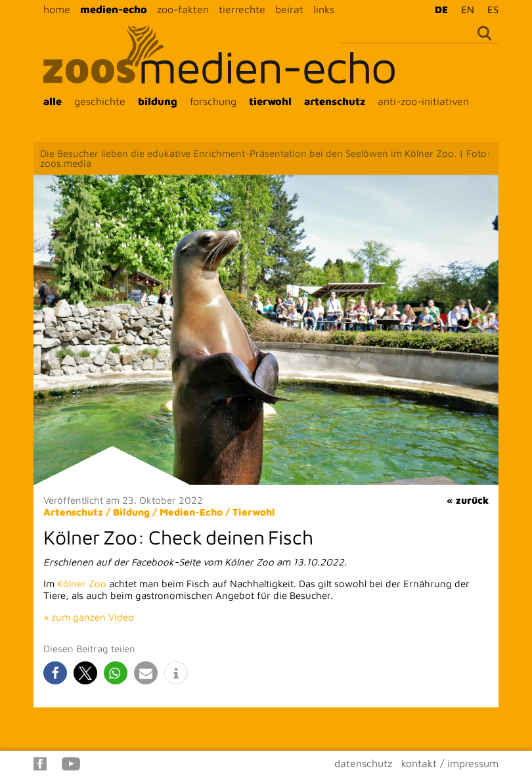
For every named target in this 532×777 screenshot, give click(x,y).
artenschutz (335, 101)
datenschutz (363, 763)
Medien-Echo (191, 512)
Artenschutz (73, 512)
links (324, 9)
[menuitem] (438, 9)
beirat (289, 9)
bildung (158, 101)
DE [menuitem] (441, 10)
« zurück (468, 500)
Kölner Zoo (82, 584)
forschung (213, 101)
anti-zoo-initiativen (423, 101)
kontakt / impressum (450, 763)
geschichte (100, 101)
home (57, 9)
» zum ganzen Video (89, 617)
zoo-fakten (183, 9)
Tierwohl (254, 512)
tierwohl (270, 101)
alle (53, 101)
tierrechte (242, 9)
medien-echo (114, 9)
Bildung (131, 512)
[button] (55, 673)
